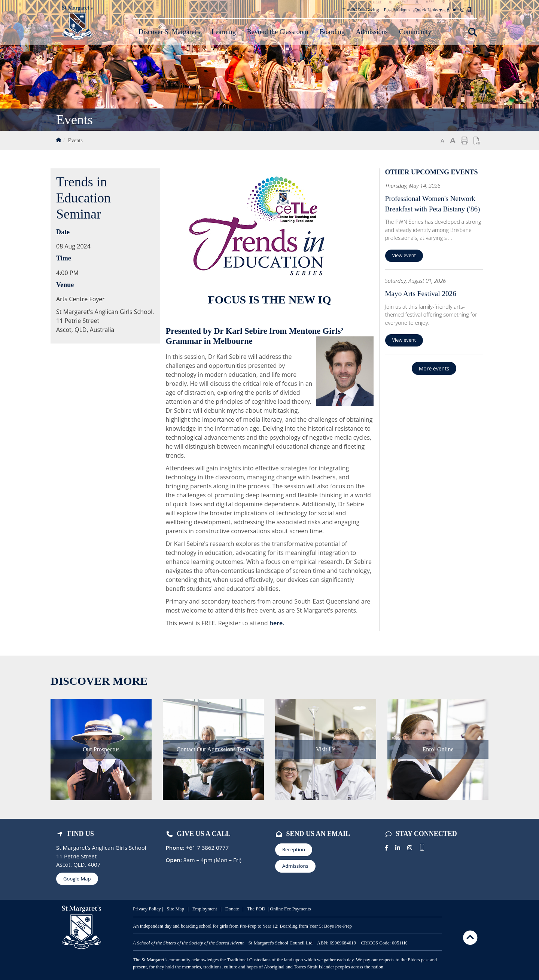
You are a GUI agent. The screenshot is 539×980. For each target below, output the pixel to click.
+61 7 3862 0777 (207, 848)
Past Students (397, 10)
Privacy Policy (147, 909)
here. (277, 623)
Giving (372, 10)
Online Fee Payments (290, 909)
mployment (207, 909)
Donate (233, 909)
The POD (352, 10)
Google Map (77, 879)
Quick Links (428, 10)
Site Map (175, 909)
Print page (465, 141)
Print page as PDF (477, 141)
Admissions (295, 866)
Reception (294, 849)
